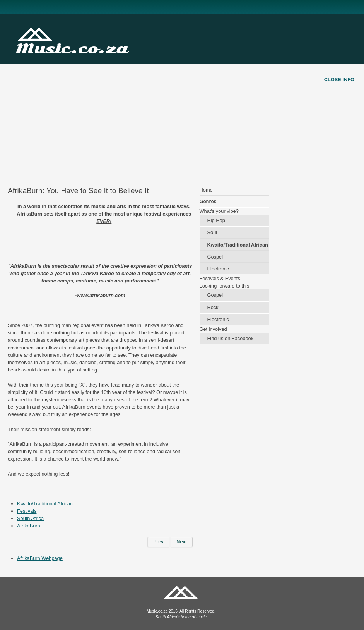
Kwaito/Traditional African (45, 504)
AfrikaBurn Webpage (40, 558)
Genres (208, 201)
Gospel (215, 257)
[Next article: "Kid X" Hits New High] (181, 542)
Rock (213, 307)
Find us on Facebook (231, 338)
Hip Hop (216, 220)
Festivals (27, 511)
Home (206, 190)
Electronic (218, 269)
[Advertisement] (182, 118)
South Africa (30, 518)
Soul (212, 232)
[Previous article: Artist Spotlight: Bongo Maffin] (158, 542)
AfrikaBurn (29, 526)
